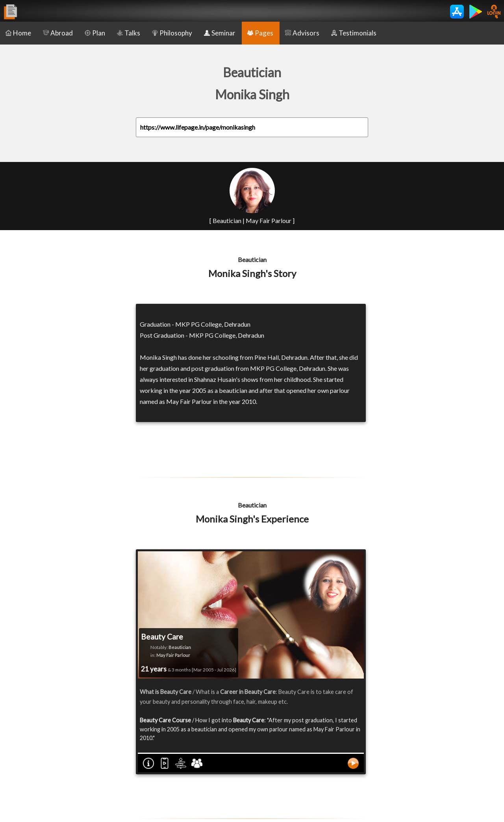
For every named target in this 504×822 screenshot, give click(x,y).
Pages (260, 33)
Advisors (302, 33)
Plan (95, 33)
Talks (129, 33)
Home (18, 33)
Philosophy (172, 33)
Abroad (58, 33)
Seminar (220, 33)
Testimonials (354, 33)
